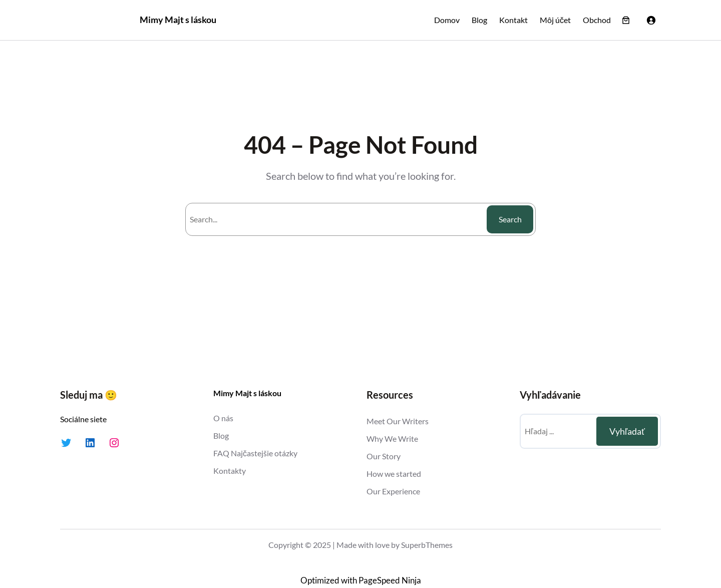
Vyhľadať (627, 431)
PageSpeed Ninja (390, 580)
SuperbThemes (427, 545)
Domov (447, 20)
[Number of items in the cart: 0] (626, 20)
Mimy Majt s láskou (178, 20)
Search (510, 219)
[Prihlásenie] (651, 20)
